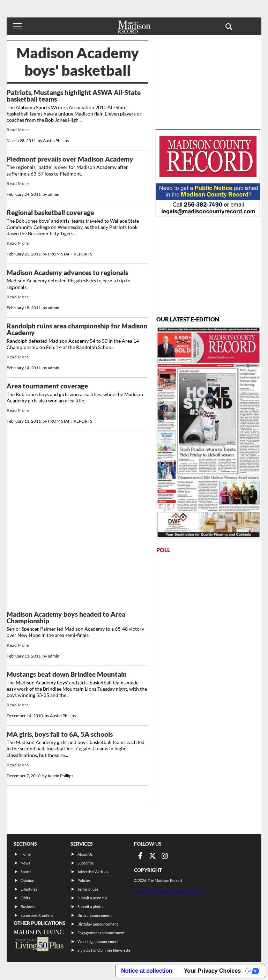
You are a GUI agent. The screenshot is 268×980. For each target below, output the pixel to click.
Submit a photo (90, 907)
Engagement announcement (101, 933)
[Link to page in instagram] (165, 856)
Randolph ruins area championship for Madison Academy (77, 329)
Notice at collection (147, 971)
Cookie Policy (185, 891)
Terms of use (88, 889)
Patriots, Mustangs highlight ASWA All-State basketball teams (74, 96)
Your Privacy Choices (212, 971)
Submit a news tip (92, 898)
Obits (25, 898)
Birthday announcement (98, 924)
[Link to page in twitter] (152, 856)
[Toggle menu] (18, 26)
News (25, 863)
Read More (18, 130)
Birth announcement (95, 915)
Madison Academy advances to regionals (67, 273)
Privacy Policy (151, 891)
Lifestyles (29, 889)
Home (26, 854)
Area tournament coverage (47, 386)
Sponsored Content (37, 915)
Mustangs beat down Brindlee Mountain (67, 674)
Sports (26, 872)
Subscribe (86, 863)
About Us (85, 854)
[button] (229, 26)
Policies (84, 880)
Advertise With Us (93, 872)
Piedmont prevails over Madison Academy (70, 159)
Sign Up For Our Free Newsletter (105, 950)
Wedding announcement (98, 941)
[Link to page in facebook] (140, 856)
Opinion (27, 880)
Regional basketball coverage (50, 213)
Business (28, 907)
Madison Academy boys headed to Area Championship (66, 618)
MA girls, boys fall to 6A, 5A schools (60, 734)
